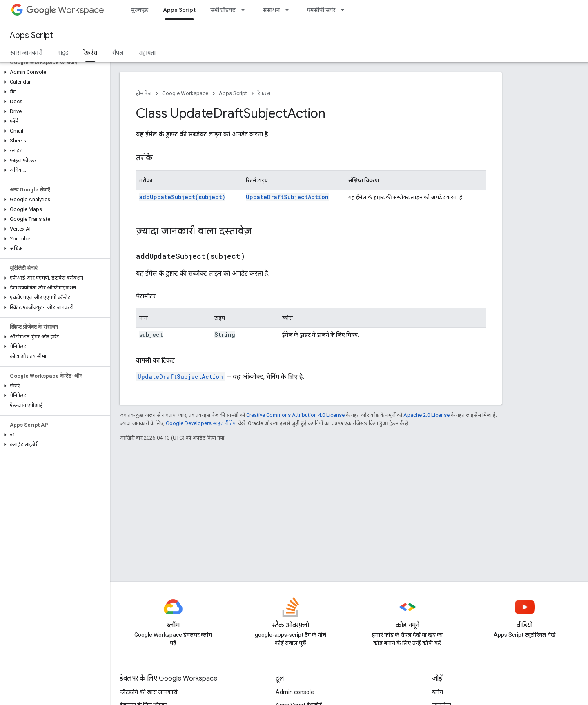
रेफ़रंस (264, 93)
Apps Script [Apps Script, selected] (179, 10)
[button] (53, 72)
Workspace (65, 10)
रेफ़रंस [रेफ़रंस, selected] (90, 53)
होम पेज (144, 93)
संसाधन (271, 10)
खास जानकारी (26, 53)
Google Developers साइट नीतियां (201, 423)
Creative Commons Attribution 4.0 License (295, 415)
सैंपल (118, 53)
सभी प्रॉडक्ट (223, 10)
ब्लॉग (438, 692)
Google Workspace (185, 93)
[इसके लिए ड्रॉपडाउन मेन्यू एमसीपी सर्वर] (345, 10)
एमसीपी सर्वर (321, 10)
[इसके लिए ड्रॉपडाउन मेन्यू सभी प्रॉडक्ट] (245, 10)
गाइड (63, 53)
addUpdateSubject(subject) (182, 197)
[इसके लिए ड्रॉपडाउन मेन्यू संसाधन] (290, 10)
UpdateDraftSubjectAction (287, 197)
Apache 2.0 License (427, 415)
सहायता (147, 53)
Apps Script (31, 35)
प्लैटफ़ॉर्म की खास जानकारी (149, 692)
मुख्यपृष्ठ (140, 10)
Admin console (295, 692)
